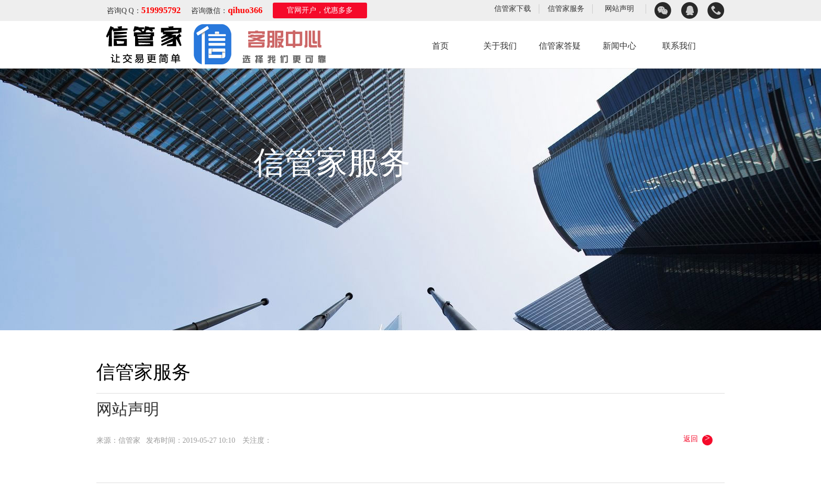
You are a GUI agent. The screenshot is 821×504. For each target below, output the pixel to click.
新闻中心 (619, 46)
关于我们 (500, 46)
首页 (440, 46)
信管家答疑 (560, 46)
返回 (699, 439)
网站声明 (619, 9)
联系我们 (679, 46)
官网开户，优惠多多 (320, 10)
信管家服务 (566, 9)
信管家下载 (513, 9)
